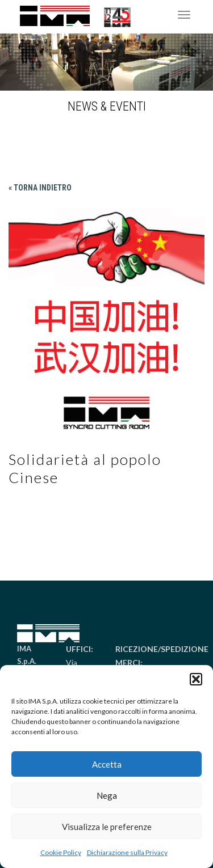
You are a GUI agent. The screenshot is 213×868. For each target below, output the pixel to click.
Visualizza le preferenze (107, 827)
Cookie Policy (61, 852)
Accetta (107, 764)
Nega (107, 795)
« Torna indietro (40, 188)
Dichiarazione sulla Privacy (127, 852)
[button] (196, 679)
